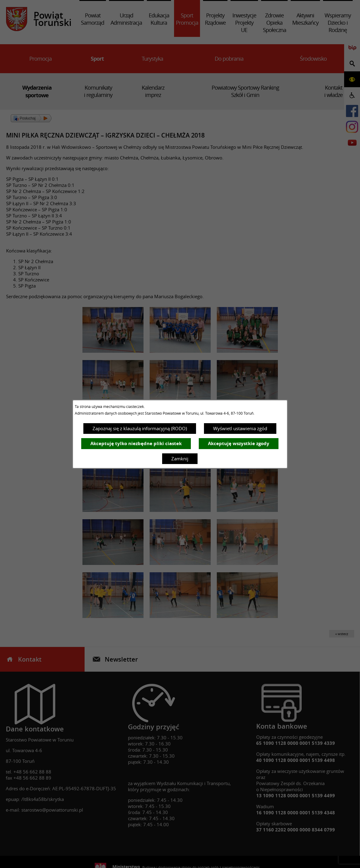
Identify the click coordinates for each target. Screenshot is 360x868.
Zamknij (180, 459)
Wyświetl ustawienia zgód (240, 428)
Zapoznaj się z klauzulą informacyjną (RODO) (140, 428)
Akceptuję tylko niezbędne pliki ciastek (136, 443)
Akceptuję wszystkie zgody (239, 443)
